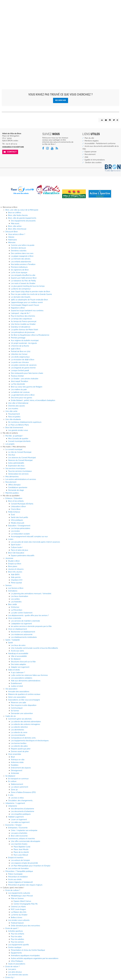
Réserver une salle (18, 703)
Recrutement (90, 154)
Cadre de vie (11, 716)
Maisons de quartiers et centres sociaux (24, 694)
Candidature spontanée (18, 487)
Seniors (8, 585)
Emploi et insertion (16, 858)
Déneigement (17, 770)
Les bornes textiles (19, 743)
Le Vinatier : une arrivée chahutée (25, 379)
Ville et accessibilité (19, 656)
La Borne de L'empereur (21, 289)
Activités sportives (15, 931)
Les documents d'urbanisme (23, 811)
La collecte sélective (19, 727)
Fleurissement (14, 414)
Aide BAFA (15, 575)
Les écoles (15, 531)
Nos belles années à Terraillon (23, 264)
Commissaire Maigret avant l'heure (25, 305)
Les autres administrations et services (21, 479)
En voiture (12, 781)
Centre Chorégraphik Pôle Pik (26, 904)
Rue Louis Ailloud (21, 855)
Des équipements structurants (23, 221)
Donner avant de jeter (20, 751)
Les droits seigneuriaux (20, 357)
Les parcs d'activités (19, 833)
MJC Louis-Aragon (18, 909)
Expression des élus (16, 466)
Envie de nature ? (13, 967)
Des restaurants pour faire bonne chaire (27, 373)
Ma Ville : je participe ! (14, 436)
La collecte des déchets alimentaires (26, 722)
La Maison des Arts (19, 912)
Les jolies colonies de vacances (24, 365)
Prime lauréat (16, 583)
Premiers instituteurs (19, 267)
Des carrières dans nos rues (22, 253)
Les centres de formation (18, 868)
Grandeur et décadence (21, 327)
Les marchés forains (19, 844)
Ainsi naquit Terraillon (19, 381)
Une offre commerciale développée (26, 841)
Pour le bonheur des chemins (23, 316)
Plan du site (89, 138)
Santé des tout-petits (19, 517)
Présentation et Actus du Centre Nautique (28, 950)
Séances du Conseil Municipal (20, 460)
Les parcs (12, 969)
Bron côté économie (19, 836)
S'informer (15, 607)
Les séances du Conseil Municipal (22, 458)
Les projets (10, 444)
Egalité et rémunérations (95, 160)
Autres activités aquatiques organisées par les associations (35, 958)
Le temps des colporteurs (21, 319)
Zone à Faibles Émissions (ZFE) (23, 792)
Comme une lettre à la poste (23, 245)
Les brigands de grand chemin (23, 368)
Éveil (13, 515)
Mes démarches (12, 477)
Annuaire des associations (19, 692)
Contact (12, 152)
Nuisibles (15, 765)
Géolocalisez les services (18, 474)
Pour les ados (16, 937)
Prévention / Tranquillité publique (19, 871)
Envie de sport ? (12, 928)
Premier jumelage (18, 338)
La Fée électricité (18, 384)
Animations (13, 591)
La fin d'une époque (19, 273)
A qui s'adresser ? (18, 673)
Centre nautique (15, 947)
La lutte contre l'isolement (22, 613)
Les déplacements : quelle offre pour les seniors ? (28, 615)
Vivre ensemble (15, 754)
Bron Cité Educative (16, 553)
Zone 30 (14, 790)
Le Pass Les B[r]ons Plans (18, 425)
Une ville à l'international (18, 403)
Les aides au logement (20, 822)
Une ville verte (11, 411)
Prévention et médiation (18, 877)
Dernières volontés (19, 251)
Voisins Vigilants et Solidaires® (20, 882)
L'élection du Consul (19, 354)
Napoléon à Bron (18, 308)
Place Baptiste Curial (22, 847)
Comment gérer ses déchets (20, 719)
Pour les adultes (17, 939)
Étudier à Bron (14, 561)
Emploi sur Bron (15, 564)
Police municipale (15, 874)
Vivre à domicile (15, 618)
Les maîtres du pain (19, 389)
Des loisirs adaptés (18, 664)
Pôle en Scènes (17, 898)
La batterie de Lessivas (20, 392)
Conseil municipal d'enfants (19, 441)
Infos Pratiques (17, 961)
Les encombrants (18, 735)
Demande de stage (16, 490)
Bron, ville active (15, 226)
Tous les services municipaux (20, 471)
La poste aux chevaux (20, 362)
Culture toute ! (17, 547)
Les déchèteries (17, 730)
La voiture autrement (19, 787)
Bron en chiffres (15, 213)
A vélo (11, 795)
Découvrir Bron (12, 232)
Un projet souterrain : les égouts (24, 343)
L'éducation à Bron (18, 506)
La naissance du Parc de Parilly (23, 281)
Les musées (13, 409)
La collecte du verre (19, 732)
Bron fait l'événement (14, 428)
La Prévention (17, 610)
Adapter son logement (20, 667)
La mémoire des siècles (21, 259)
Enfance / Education (14, 498)
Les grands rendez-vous (18, 430)
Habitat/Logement (16, 817)
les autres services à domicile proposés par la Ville (31, 626)
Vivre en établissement (18, 629)
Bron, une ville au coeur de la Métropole (22, 210)
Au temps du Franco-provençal (24, 321)
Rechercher (61, 100)
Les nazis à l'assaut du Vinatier (23, 283)
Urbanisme (13, 806)
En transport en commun (18, 779)
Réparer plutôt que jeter (21, 749)
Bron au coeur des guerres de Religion (27, 387)
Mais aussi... (15, 223)
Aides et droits (14, 670)
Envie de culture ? (13, 890)
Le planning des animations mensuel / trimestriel (31, 594)
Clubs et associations (17, 964)
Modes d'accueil (17, 523)
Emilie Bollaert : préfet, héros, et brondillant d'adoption (33, 400)
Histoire (11, 237)
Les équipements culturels (19, 893)
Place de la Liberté (21, 852)
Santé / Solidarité (13, 640)
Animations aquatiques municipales (25, 956)
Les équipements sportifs (18, 945)
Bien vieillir (13, 604)
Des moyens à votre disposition (24, 705)
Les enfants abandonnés (21, 262)
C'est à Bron (16, 509)
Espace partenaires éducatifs (23, 556)
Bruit (13, 757)
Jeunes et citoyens (16, 569)
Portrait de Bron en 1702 (21, 351)
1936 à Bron (16, 349)
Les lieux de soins (18, 645)
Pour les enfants (17, 934)
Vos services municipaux (15, 468)
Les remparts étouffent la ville (23, 275)
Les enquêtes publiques (21, 814)
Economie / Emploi (13, 825)
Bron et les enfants (16, 501)
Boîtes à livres (16, 917)
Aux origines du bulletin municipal (25, 340)
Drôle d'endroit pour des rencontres (25, 926)
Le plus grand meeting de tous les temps (28, 286)
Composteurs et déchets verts (23, 738)
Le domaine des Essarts (21, 297)
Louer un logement (19, 820)
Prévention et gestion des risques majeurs (25, 885)
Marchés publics (12, 493)
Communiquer (17, 708)
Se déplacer (16, 659)
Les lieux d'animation (19, 596)
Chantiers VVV (17, 580)
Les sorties (15, 599)
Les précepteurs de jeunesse (23, 332)
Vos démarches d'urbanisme (22, 809)
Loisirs (11, 539)
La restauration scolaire (20, 534)
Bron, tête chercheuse (17, 229)
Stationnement (17, 784)
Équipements (16, 953)
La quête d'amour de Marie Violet (24, 330)
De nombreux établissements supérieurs (25, 422)
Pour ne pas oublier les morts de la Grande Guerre (31, 294)
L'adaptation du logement (21, 624)
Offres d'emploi (14, 485)
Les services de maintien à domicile (25, 621)
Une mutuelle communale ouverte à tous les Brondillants (34, 648)
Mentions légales (92, 141)
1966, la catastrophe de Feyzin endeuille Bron (29, 300)
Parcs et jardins (14, 417)
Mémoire (12, 242)
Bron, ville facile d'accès (18, 215)
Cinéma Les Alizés (18, 907)
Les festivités (16, 602)
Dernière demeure (18, 248)
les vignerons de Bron (20, 270)
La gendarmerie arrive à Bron (23, 395)
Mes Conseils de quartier (18, 439)
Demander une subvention (22, 713)
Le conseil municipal (14, 449)
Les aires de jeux (15, 972)
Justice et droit (17, 686)
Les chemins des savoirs (18, 975)
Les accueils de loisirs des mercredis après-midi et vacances (35, 542)
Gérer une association (17, 697)
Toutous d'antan (17, 376)
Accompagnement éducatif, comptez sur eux (29, 537)
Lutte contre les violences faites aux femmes (29, 675)
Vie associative (11, 689)
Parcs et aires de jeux (19, 550)
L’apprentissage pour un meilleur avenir (27, 302)
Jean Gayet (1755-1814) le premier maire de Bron (30, 292)
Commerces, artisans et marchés (22, 839)
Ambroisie (15, 773)
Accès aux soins (17, 651)
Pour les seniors (17, 942)
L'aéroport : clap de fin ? (21, 313)
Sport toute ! (16, 545)
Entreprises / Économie (18, 828)
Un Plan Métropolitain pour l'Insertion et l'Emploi (31, 866)
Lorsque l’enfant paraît (20, 370)
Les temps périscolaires (21, 528)
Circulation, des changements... (21, 800)
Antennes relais (17, 762)
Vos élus (12, 455)
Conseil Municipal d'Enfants (22, 504)
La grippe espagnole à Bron (22, 256)
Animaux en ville (18, 760)
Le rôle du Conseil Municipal (20, 452)
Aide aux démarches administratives (26, 681)
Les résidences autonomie (22, 634)
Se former (15, 711)
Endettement (16, 683)
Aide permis (16, 577)
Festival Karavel (17, 923)
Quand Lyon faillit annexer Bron (24, 278)
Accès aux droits (15, 879)
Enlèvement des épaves (21, 768)
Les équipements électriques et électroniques (30, 741)
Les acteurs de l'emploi (20, 860)
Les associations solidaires (22, 678)
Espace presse (91, 152)
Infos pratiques (17, 520)
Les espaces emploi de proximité (24, 863)
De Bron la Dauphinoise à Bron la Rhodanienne (30, 335)
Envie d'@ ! (10, 977)
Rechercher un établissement (23, 632)
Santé (11, 643)
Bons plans (13, 566)
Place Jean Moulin (21, 849)
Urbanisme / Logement (15, 803)
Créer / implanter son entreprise (24, 830)
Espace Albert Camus (22, 901)
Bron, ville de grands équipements (22, 218)
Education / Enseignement (19, 526)
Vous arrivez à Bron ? (17, 234)
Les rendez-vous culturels (19, 920)
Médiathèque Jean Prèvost (22, 896)
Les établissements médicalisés (24, 637)
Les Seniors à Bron (16, 588)
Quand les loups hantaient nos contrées (27, 311)
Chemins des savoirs (16, 406)
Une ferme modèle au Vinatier (23, 324)
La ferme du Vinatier (19, 915)
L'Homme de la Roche (20, 346)
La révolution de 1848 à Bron (23, 360)
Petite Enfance (14, 512)
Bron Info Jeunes (15, 572)
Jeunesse (9, 558)
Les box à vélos (17, 798)
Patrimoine (13, 240)
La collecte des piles (19, 746)
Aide (86, 157)
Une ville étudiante (13, 419)
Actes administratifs (16, 463)
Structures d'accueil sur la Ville (23, 662)
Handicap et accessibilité (18, 653)
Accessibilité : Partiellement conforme (100, 143)
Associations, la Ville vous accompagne (24, 700)
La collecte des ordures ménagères (25, 724)
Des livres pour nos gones (21, 398)
